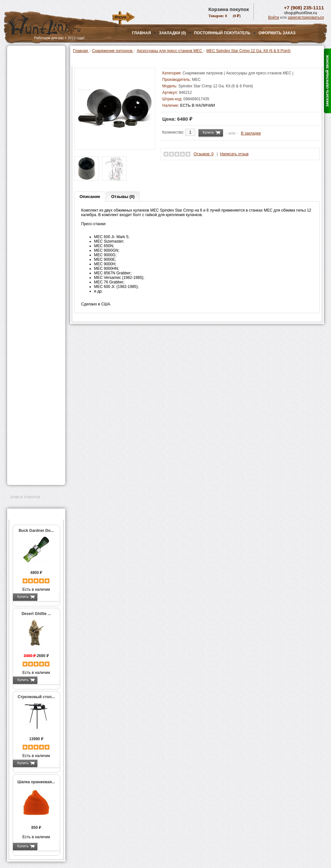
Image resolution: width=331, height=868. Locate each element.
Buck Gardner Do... (36, 531)
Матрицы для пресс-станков (35, 236)
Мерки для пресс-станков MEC (36, 174)
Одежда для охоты (29, 388)
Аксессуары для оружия (35, 409)
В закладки (251, 133)
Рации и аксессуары (31, 94)
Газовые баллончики (32, 54)
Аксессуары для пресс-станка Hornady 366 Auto (38, 188)
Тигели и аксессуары (36, 288)
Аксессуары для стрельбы (27, 399)
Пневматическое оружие (35, 62)
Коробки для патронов (37, 317)
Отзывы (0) (123, 197)
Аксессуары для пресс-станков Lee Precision (38, 213)
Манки (17, 103)
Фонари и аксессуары (32, 343)
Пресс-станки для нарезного (33, 202)
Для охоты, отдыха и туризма (31, 435)
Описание (90, 197)
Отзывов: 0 (204, 154)
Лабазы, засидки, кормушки (28, 113)
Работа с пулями (32, 267)
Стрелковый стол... (36, 697)
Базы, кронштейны (30, 86)
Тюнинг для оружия (30, 417)
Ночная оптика (25, 78)
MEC (196, 80)
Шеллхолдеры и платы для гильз (37, 247)
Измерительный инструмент (31, 297)
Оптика (18, 70)
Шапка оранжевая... (36, 782)
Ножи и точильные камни (36, 446)
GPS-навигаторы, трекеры (28, 378)
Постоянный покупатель (222, 33)
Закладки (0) (173, 33)
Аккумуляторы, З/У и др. (35, 351)
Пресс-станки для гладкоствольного (33, 140)
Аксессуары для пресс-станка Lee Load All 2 (38, 152)
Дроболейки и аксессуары (29, 326)
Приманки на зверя (30, 123)
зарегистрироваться (306, 17)
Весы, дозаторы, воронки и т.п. (32, 308)
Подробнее (48, 597)
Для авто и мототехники (34, 467)
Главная (142, 33)
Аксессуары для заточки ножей (35, 456)
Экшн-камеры (25, 368)
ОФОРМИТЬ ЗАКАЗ (277, 33)
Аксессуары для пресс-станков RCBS (38, 224)
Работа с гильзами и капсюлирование (35, 258)
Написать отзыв (234, 154)
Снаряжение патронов (33, 131)
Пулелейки (27, 281)
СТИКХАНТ (27, 335)
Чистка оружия (26, 425)
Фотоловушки (25, 359)
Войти (274, 17)
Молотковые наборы (35, 274)
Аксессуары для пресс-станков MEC (35, 163)
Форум (120, 17)
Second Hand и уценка (32, 475)
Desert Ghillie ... (36, 614)
